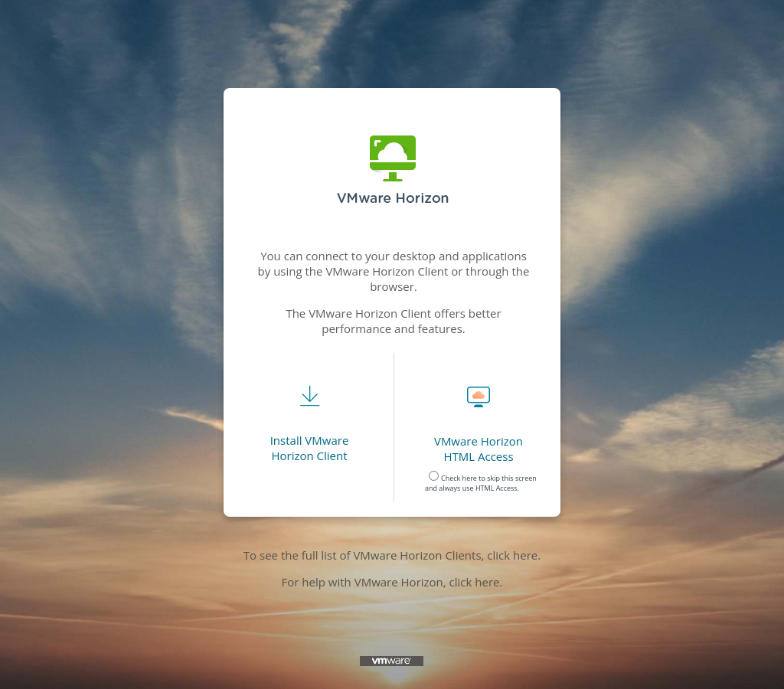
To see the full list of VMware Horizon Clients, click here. (392, 555)
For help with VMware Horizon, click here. (392, 582)
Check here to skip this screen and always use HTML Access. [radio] (481, 480)
